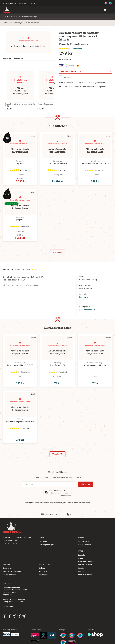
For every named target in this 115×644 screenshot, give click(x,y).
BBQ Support (43, 575)
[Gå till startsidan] (7, 10)
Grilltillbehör (7, 23)
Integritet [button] (82, 571)
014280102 (44, 541)
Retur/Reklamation (85, 575)
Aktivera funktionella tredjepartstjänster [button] (28, 46)
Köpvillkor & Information (12, 571)
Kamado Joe (18, 23)
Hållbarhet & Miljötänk (87, 561)
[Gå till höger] (54, 83)
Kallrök (81, 568)
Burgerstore (43, 571)
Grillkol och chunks (32, 23)
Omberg (42, 568)
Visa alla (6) (57, 252)
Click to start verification (60, 493)
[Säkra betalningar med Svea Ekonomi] (7, 634)
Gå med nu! (85, 484)
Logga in (81, 555)
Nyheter (81, 558)
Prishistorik (65, 59)
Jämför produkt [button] (87, 310)
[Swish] (15, 634)
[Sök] (57, 17)
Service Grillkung (9, 575)
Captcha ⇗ (66, 495)
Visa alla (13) (57, 454)
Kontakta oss (8, 568)
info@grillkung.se (47, 545)
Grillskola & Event (85, 565)
